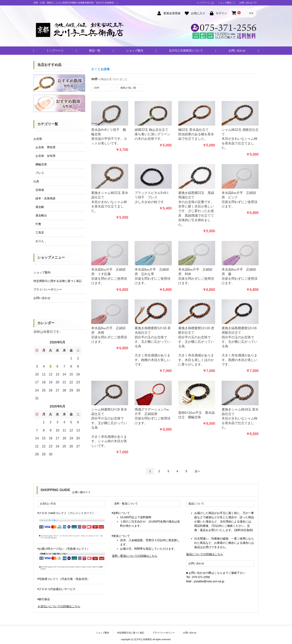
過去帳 (40, 207)
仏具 (36, 181)
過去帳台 (41, 215)
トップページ (55, 51)
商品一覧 (95, 51)
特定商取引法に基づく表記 (131, 633)
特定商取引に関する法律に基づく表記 (58, 281)
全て (94, 69)
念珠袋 (40, 190)
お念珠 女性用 (45, 156)
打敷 (38, 224)
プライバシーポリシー (48, 289)
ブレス (40, 173)
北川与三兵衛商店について (186, 51)
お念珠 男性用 (45, 147)
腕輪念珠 (41, 164)
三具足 (40, 232)
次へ (198, 471)
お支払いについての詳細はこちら (59, 606)
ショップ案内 (135, 51)
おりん (40, 241)
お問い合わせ (237, 51)
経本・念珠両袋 (45, 198)
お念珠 (38, 139)
